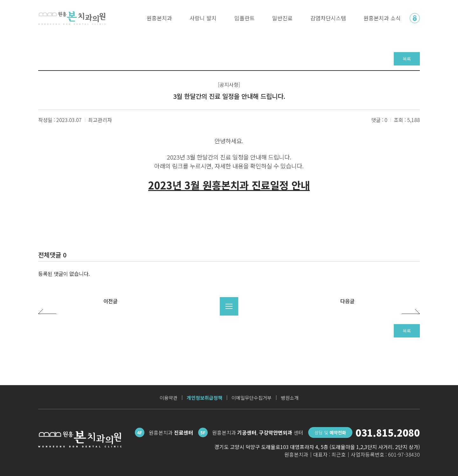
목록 (407, 59)
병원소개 (290, 398)
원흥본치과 (159, 18)
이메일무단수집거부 (252, 398)
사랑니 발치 (203, 18)
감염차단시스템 (328, 18)
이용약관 (169, 398)
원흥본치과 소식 (382, 18)
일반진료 (282, 18)
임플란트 (245, 18)
